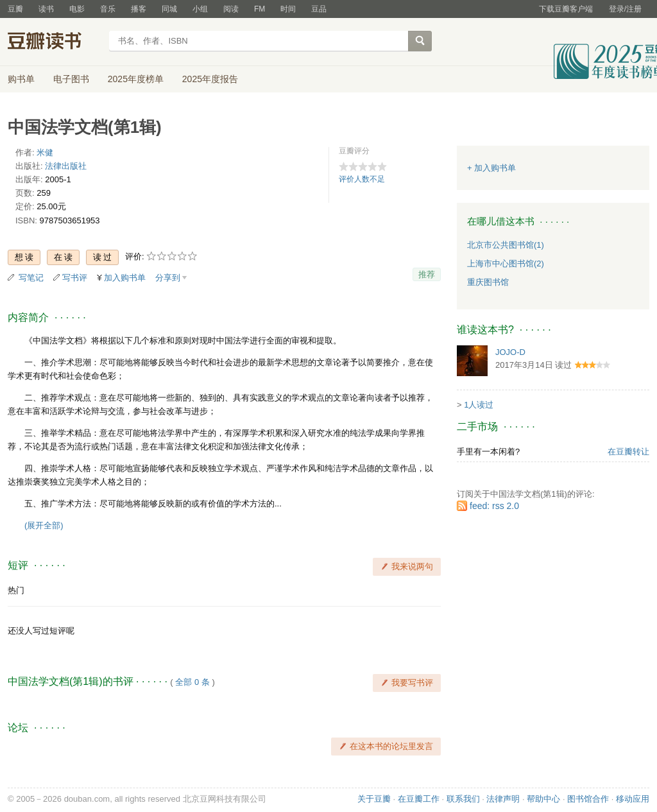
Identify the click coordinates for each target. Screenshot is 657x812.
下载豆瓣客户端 (566, 9)
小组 (200, 9)
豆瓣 (15, 9)
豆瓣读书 (54, 42)
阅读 (231, 9)
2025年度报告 (210, 79)
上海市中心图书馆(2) (506, 263)
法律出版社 (66, 166)
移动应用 (633, 799)
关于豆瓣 (374, 799)
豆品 (319, 9)
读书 (46, 9)
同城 (169, 9)
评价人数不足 (362, 179)
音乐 (108, 9)
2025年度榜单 (136, 79)
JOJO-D (510, 352)
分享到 (168, 278)
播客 (139, 9)
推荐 (427, 274)
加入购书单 (125, 278)
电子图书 (71, 79)
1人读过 (479, 405)
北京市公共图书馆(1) (506, 245)
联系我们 (463, 799)
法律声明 (503, 799)
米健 (45, 152)
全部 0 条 (192, 682)
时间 (288, 9)
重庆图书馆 (488, 282)
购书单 (21, 79)
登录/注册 (625, 9)
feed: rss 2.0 (494, 506)
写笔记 (31, 278)
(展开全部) (44, 525)
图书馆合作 (588, 799)
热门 (16, 590)
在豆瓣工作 (419, 799)
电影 (77, 9)
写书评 (75, 278)
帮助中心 (543, 799)
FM (260, 9)
